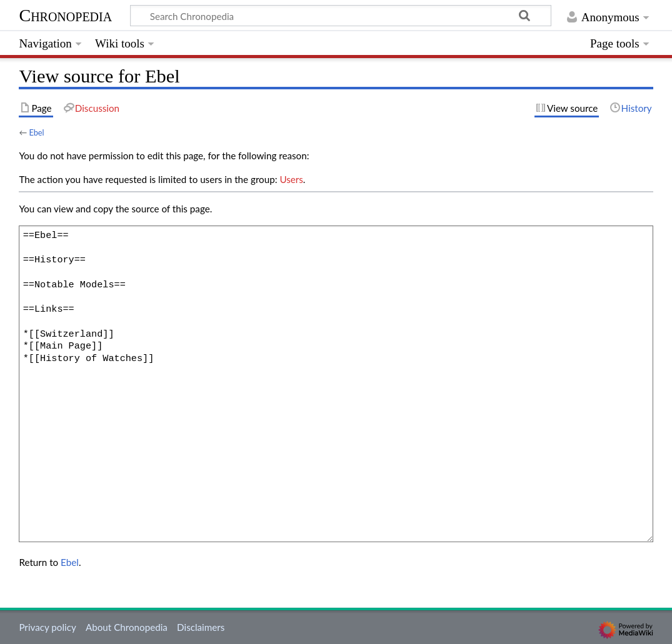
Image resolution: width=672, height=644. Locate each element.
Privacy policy (47, 627)
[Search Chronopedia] (341, 16)
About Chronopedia (127, 627)
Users (291, 179)
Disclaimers (201, 627)
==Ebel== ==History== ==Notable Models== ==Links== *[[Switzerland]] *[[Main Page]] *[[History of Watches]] (336, 384)
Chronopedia (65, 15)
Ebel (36, 132)
